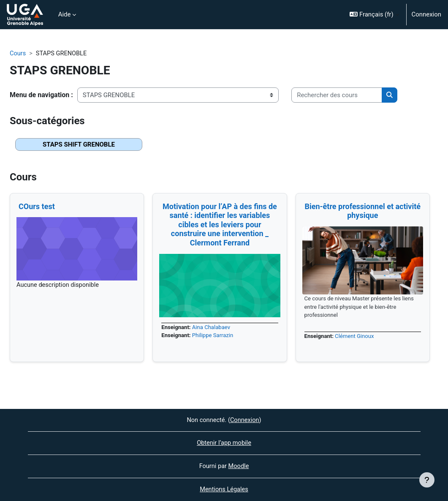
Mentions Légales (224, 490)
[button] (374, 15)
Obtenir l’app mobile (224, 443)
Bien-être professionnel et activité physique (362, 211)
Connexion (426, 14)
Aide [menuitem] (65, 14)
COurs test (37, 206)
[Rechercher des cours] (337, 95)
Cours (18, 54)
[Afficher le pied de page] (427, 480)
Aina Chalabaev (213, 328)
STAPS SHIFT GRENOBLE (79, 145)
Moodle (239, 466)
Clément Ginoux (356, 337)
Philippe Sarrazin (214, 336)
